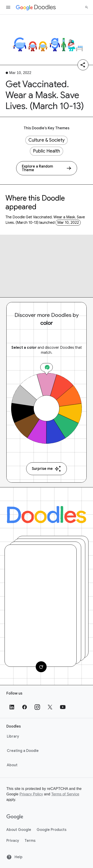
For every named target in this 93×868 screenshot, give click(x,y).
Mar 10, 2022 (68, 223)
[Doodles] (46, 515)
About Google (19, 830)
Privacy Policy (31, 794)
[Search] (87, 7)
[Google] (15, 817)
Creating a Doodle (23, 751)
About (12, 765)
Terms (30, 841)
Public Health (46, 151)
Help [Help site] (14, 857)
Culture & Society (46, 140)
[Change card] (41, 667)
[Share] (83, 65)
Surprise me (46, 469)
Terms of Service (65, 794)
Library (13, 736)
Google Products (52, 830)
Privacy (13, 841)
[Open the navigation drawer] (8, 7)
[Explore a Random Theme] (47, 168)
